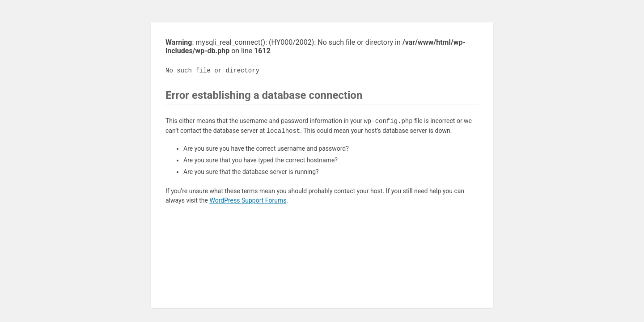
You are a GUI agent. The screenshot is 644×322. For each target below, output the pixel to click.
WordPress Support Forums (248, 200)
